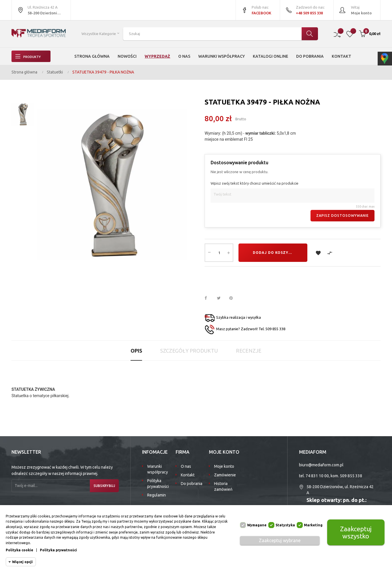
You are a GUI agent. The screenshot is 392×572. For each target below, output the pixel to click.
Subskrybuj (102, 486)
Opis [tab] (136, 351)
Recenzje (249, 351)
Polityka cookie (20, 550)
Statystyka (285, 525)
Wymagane (257, 525)
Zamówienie (225, 475)
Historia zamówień (223, 486)
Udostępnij (209, 298)
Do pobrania (192, 484)
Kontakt (188, 475)
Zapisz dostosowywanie (342, 216)
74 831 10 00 (317, 476)
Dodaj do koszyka (273, 253)
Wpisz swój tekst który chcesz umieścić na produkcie (255, 183)
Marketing (313, 525)
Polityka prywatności (158, 484)
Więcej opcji (22, 562)
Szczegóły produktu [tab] (189, 351)
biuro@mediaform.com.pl (321, 465)
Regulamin (157, 495)
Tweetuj (221, 298)
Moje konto (224, 466)
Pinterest (234, 298)
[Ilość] (219, 253)
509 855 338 (351, 476)
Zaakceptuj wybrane (280, 540)
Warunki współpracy (158, 469)
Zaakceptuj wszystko (356, 532)
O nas (186, 466)
